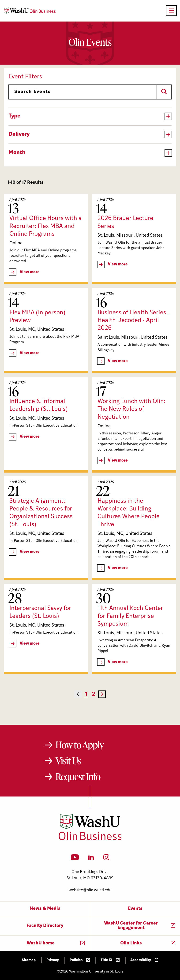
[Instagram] (106, 859)
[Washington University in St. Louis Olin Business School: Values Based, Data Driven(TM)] (90, 839)
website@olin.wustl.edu (90, 890)
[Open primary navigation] (171, 11)
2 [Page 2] (94, 694)
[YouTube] (75, 859)
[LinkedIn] (91, 859)
